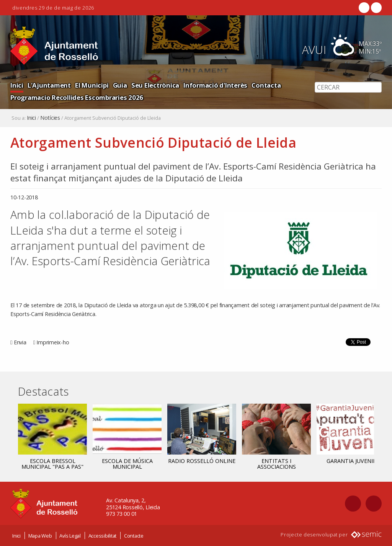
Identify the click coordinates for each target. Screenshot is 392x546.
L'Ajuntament (49, 85)
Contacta (266, 85)
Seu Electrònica (155, 85)
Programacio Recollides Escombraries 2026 (77, 97)
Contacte (134, 536)
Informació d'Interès (215, 85)
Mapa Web (40, 536)
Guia (120, 85)
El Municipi (92, 85)
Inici (17, 85)
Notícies (50, 118)
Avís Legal (70, 536)
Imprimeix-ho (53, 342)
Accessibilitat (103, 536)
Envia (20, 342)
